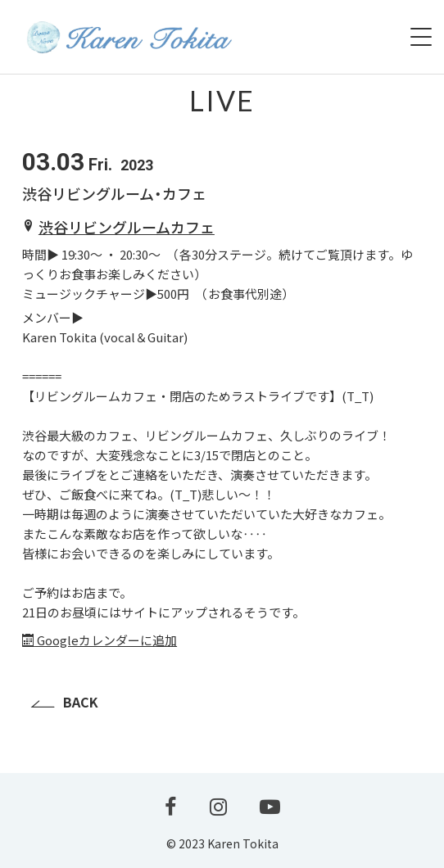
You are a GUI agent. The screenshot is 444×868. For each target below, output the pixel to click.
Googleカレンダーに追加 (100, 640)
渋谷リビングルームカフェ (127, 227)
